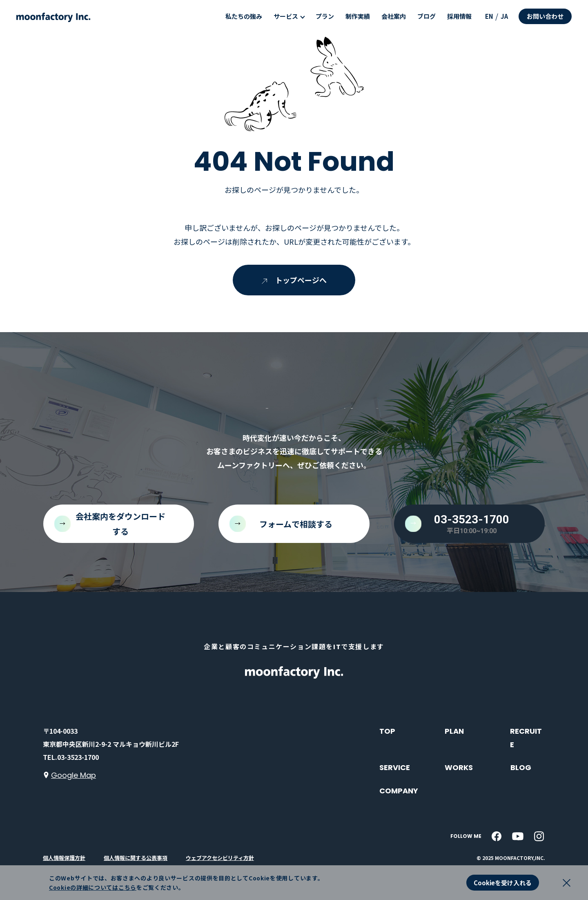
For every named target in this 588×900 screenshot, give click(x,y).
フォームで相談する (296, 524)
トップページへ (294, 280)
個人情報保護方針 (64, 858)
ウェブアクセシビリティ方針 (220, 858)
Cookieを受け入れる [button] (503, 883)
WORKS (459, 767)
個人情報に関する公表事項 (136, 858)
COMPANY (399, 791)
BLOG (521, 767)
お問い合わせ (545, 16)
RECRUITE (526, 738)
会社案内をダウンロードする (120, 524)
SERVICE (395, 767)
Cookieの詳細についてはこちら (93, 887)
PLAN (454, 731)
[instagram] (539, 836)
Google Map (73, 775)
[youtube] (518, 836)
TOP (387, 731)
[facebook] (497, 836)
